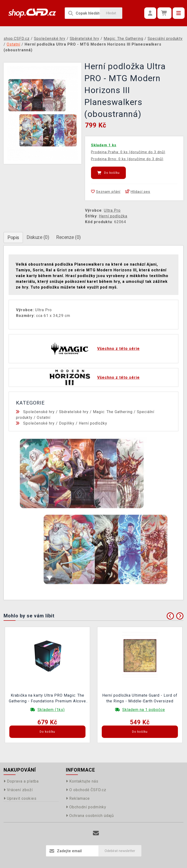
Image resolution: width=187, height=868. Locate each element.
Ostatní (44, 418)
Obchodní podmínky (86, 807)
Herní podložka (113, 216)
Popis (13, 237)
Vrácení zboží (18, 790)
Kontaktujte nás (82, 781)
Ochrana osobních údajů (90, 816)
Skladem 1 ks (104, 145)
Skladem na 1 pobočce (144, 710)
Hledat (111, 13)
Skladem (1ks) (51, 710)
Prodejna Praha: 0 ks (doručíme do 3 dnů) (128, 152)
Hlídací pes (138, 192)
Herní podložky (93, 423)
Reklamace (78, 798)
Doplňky (67, 423)
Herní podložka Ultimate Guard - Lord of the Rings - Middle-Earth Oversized (140, 698)
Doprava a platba (21, 781)
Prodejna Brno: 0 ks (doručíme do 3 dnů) (127, 159)
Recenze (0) (68, 237)
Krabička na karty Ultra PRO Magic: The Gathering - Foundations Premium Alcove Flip (47, 699)
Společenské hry (39, 412)
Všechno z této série (118, 349)
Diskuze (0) (38, 237)
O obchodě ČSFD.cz (86, 790)
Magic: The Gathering (113, 412)
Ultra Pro (112, 210)
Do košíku (108, 173)
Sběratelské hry (74, 412)
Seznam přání (106, 192)
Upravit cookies (20, 798)
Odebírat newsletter (120, 851)
